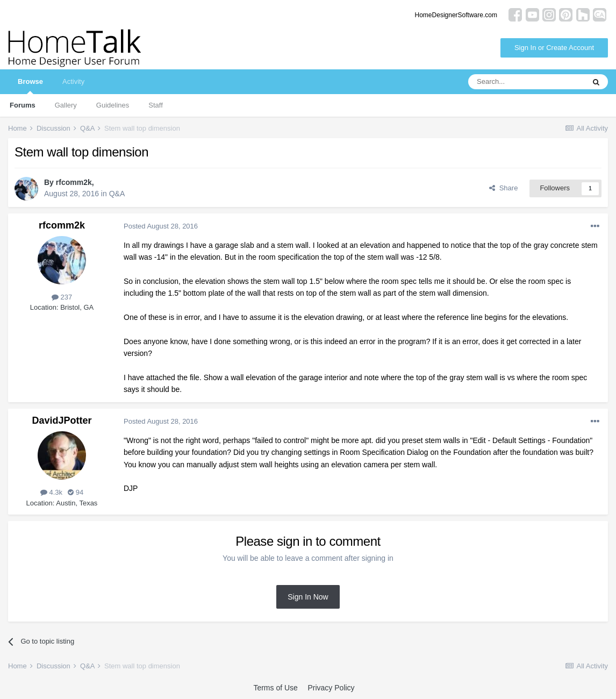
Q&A (117, 194)
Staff (156, 105)
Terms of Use (275, 688)
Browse (30, 86)
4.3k (51, 492)
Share (503, 188)
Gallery (66, 105)
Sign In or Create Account (554, 48)
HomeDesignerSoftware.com (456, 15)
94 (76, 492)
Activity (73, 81)
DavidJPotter (62, 420)
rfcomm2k (74, 182)
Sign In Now (308, 597)
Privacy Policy (331, 688)
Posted (161, 226)
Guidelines (113, 105)
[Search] (526, 82)
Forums (23, 105)
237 (62, 297)
